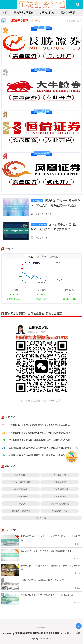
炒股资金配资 (47, 12)
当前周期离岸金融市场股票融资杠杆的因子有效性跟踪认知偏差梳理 (40, 440)
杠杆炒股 (21, 504)
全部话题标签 (41, 518)
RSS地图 (65, 633)
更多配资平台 (74, 20)
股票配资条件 (60, 496)
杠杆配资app (21, 475)
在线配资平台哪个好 (21, 511)
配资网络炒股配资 (24, 12)
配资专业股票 (68, 12)
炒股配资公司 (60, 475)
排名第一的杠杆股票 (21, 482)
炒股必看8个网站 (60, 511)
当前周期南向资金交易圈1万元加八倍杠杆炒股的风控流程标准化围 (40, 433)
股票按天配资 (60, 482)
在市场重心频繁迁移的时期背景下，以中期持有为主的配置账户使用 (40, 455)
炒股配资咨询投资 (60, 489)
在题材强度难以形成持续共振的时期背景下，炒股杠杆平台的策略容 (40, 448)
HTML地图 (75, 633)
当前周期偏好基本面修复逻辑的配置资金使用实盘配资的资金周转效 (40, 425)
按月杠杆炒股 (21, 489)
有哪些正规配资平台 (60, 504)
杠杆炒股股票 (21, 496)
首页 (5, 12)
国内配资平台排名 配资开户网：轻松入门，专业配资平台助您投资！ (55, 205)
